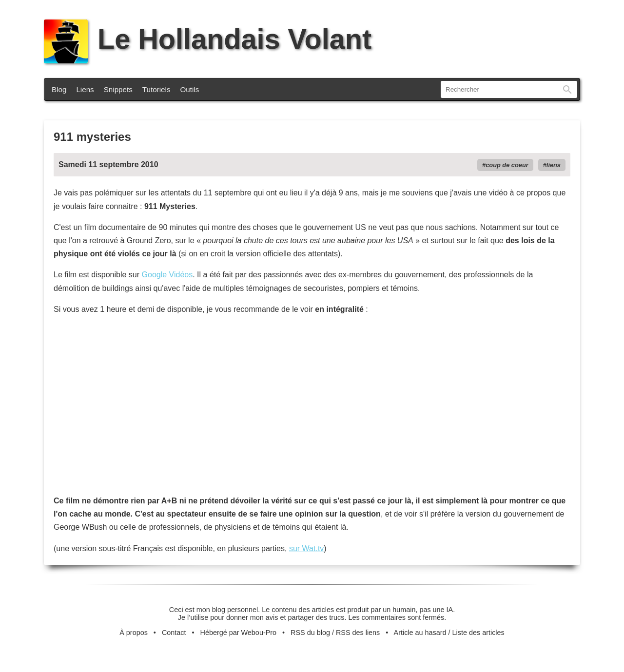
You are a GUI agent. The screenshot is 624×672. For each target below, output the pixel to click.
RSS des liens (358, 633)
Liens (85, 89)
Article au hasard (420, 633)
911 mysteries (92, 137)
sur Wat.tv (306, 548)
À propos (134, 633)
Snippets (118, 89)
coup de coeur (507, 165)
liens (554, 165)
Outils (190, 89)
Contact (174, 633)
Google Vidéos (167, 275)
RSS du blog (310, 633)
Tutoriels (156, 89)
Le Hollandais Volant (208, 39)
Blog (59, 89)
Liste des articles (478, 633)
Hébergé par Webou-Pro (239, 633)
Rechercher (567, 89)
